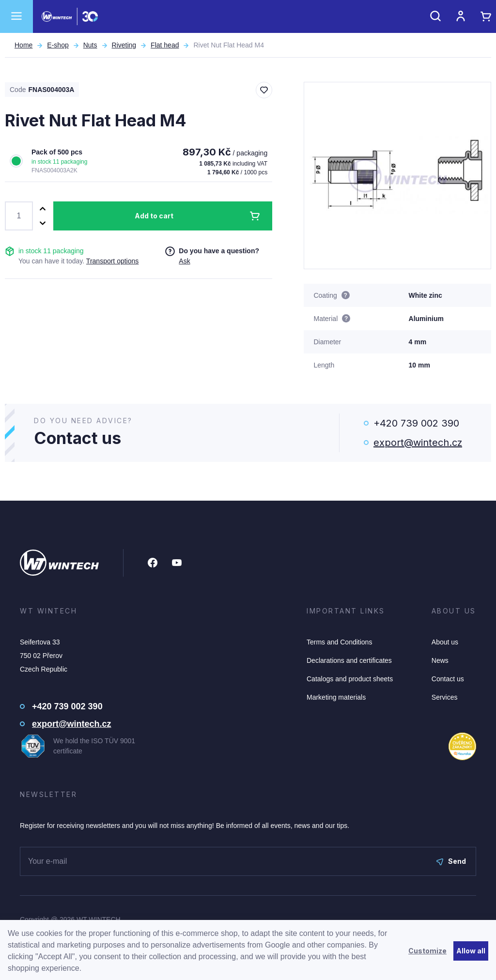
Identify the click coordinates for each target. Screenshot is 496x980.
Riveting (124, 45)
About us (445, 642)
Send (451, 861)
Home (23, 45)
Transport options (112, 261)
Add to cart (154, 216)
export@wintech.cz (418, 443)
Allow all (471, 951)
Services (445, 697)
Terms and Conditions (339, 642)
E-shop (58, 45)
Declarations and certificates (349, 660)
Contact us (448, 679)
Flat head (165, 45)
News (440, 660)
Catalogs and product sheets (350, 679)
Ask (184, 261)
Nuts (90, 45)
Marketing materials (336, 697)
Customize (427, 951)
